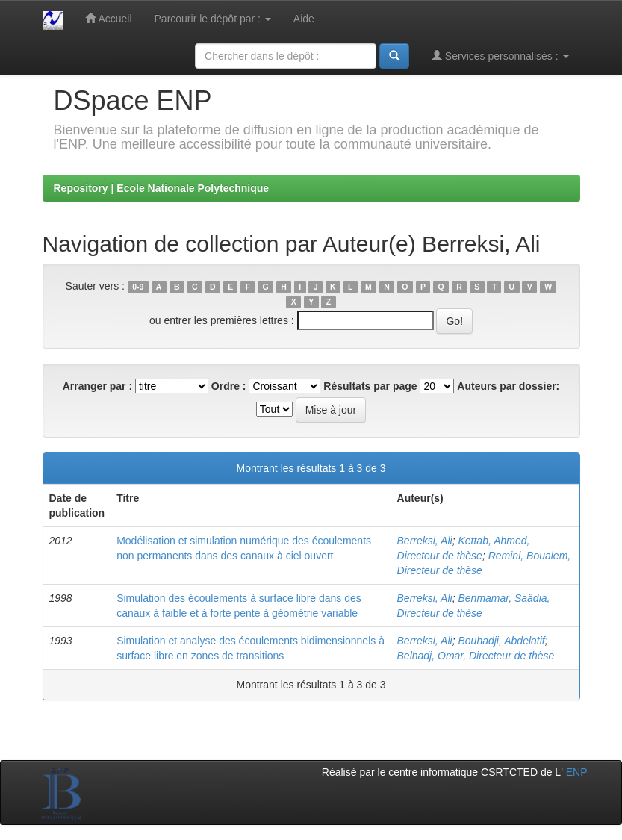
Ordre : (229, 386)
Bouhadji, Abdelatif (501, 641)
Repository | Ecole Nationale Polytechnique (162, 188)
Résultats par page (370, 386)
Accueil (108, 18)
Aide (304, 19)
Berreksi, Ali (425, 541)
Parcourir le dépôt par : (213, 19)
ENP (577, 772)
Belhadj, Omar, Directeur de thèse (476, 656)
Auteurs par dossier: (508, 386)
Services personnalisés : (500, 56)
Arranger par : (97, 386)
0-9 (138, 287)
